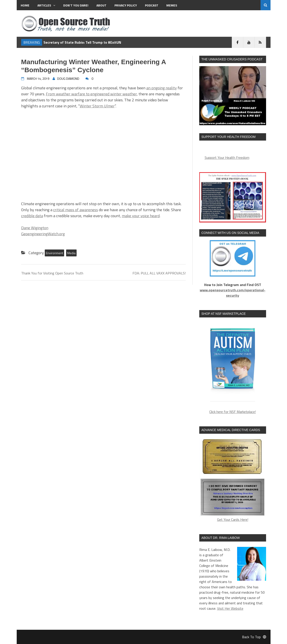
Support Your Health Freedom (227, 157)
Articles (46, 5)
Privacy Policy (126, 5)
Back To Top (254, 637)
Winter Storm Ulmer (97, 106)
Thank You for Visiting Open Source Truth (52, 273)
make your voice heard (141, 216)
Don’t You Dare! (76, 5)
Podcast (152, 5)
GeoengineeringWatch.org (43, 234)
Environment (54, 253)
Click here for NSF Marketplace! (233, 412)
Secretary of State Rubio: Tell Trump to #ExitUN (82, 42)
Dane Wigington (35, 228)
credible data (32, 216)
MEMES (172, 5)
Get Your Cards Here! (233, 480)
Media (71, 253)
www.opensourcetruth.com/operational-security (233, 293)
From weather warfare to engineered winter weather (91, 94)
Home (25, 5)
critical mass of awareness (76, 210)
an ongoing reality (162, 88)
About (101, 5)
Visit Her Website (230, 608)
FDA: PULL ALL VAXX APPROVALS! (159, 273)
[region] (233, 362)
